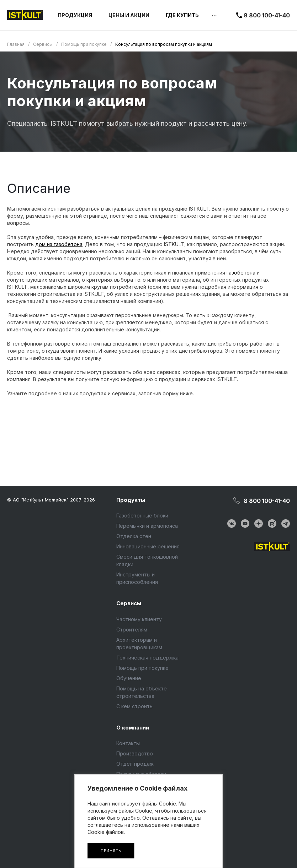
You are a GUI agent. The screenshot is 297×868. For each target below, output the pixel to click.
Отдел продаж (135, 764)
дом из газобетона (59, 244)
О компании (133, 728)
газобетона (241, 273)
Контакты (128, 743)
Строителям (132, 630)
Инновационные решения (148, 546)
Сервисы (129, 603)
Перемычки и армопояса (147, 526)
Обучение (129, 678)
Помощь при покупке (142, 668)
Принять (111, 851)
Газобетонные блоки (142, 516)
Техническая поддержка (147, 658)
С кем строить (134, 706)
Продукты (131, 500)
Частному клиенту (139, 619)
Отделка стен (134, 536)
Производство (135, 753)
